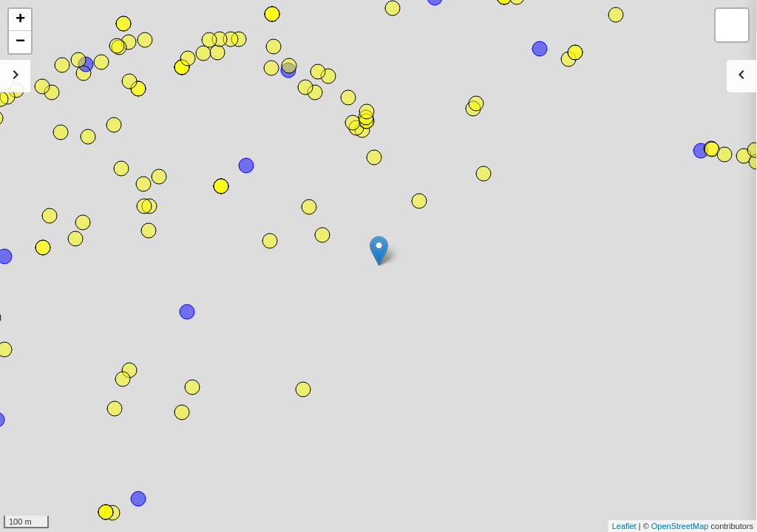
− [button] (20, 42)
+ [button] (20, 20)
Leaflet (624, 526)
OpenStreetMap (680, 526)
